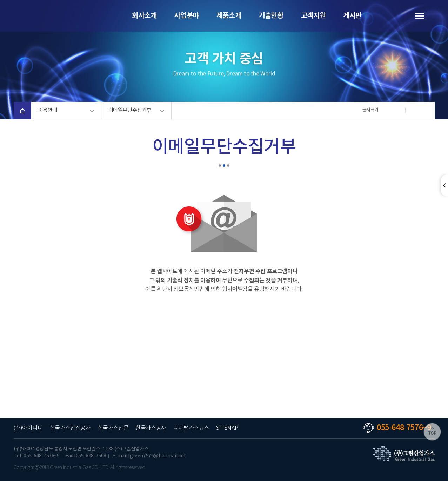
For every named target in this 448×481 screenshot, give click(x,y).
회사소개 (144, 16)
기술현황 (271, 16)
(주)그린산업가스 (52, 16)
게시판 (352, 16)
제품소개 (229, 16)
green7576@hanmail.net (158, 456)
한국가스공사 (151, 428)
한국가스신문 (113, 428)
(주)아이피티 (28, 428)
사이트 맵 (415, 16)
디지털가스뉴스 (191, 428)
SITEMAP (227, 428)
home (22, 111)
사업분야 (186, 16)
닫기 (444, 185)
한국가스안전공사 (70, 428)
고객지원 (313, 16)
